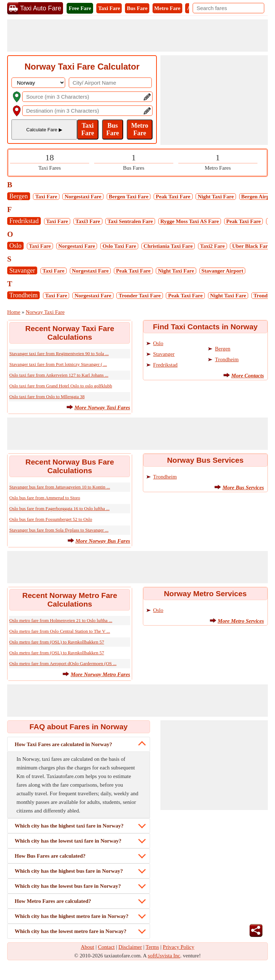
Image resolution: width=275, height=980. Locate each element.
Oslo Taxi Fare (119, 246)
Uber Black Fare (251, 246)
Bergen (19, 196)
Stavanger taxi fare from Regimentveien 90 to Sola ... (59, 354)
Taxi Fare (109, 8)
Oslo (15, 246)
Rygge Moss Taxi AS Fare (190, 221)
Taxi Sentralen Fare (130, 221)
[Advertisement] (137, 36)
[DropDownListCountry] (38, 83)
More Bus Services (243, 487)
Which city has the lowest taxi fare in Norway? (68, 841)
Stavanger (22, 270)
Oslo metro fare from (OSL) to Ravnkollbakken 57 (57, 642)
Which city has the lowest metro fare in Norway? (71, 931)
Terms (152, 947)
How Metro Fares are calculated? (53, 901)
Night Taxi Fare (216, 197)
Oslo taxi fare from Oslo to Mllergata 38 (47, 397)
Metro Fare (167, 8)
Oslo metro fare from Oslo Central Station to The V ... (60, 631)
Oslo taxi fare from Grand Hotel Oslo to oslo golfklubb (61, 386)
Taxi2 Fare (213, 246)
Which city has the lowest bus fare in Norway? (68, 886)
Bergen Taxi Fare (129, 197)
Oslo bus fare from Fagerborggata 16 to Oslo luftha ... (59, 508)
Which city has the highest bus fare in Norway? (69, 871)
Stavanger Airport (223, 271)
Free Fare (80, 8)
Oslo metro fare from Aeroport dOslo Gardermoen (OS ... (63, 663)
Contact (107, 947)
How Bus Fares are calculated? (50, 856)
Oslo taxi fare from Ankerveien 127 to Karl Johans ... (59, 375)
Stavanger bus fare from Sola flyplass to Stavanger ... (59, 530)
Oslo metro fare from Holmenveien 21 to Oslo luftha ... (61, 620)
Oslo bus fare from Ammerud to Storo (45, 498)
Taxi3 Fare (88, 221)
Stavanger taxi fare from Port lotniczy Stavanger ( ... (58, 364)
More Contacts (248, 376)
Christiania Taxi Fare (168, 246)
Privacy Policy (179, 947)
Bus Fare (137, 8)
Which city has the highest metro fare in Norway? (72, 916)
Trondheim (23, 295)
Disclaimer (130, 947)
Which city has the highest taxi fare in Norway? (69, 826)
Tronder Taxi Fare (139, 296)
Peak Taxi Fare (173, 197)
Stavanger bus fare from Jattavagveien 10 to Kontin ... (60, 487)
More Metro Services (241, 621)
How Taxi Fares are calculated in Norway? (63, 744)
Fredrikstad (24, 221)
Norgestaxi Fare (83, 197)
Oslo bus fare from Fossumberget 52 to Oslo (51, 519)
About (88, 947)
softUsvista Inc (164, 956)
